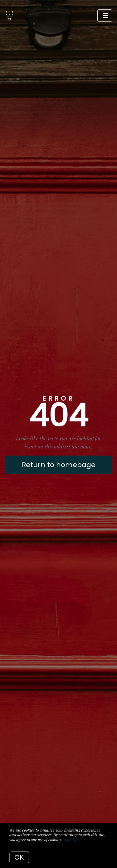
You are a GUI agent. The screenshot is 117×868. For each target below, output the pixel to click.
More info (71, 840)
